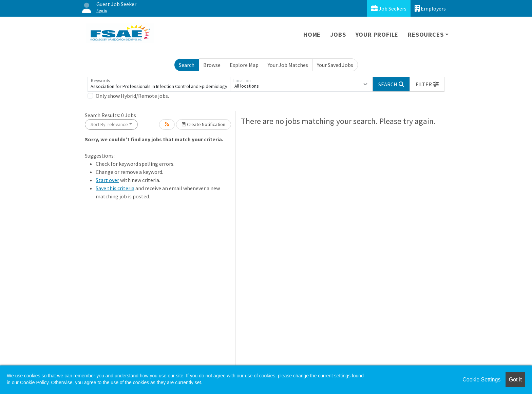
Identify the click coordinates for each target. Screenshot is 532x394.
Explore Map (244, 65)
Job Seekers (389, 8)
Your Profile (377, 34)
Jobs (338, 34)
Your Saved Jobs (335, 65)
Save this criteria (115, 188)
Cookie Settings (481, 380)
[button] (427, 84)
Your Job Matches (288, 65)
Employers (430, 8)
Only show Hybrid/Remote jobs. (132, 96)
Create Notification (204, 124)
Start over (107, 180)
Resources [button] (426, 34)
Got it (515, 380)
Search (187, 65)
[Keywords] (159, 84)
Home (312, 34)
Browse (212, 65)
